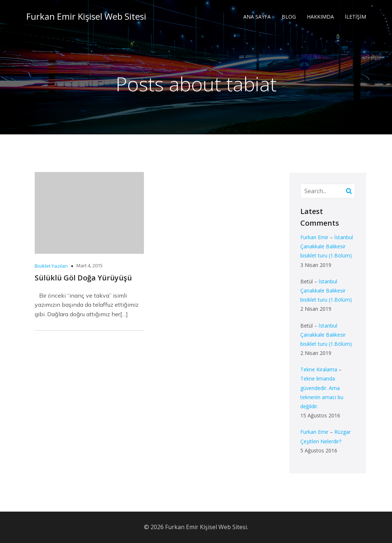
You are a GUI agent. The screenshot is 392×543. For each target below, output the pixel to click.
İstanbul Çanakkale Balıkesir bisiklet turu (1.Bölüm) (327, 246)
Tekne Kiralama (319, 369)
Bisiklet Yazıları (51, 266)
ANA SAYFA (257, 17)
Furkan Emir (314, 237)
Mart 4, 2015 (90, 265)
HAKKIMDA (320, 17)
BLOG (289, 17)
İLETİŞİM (355, 17)
